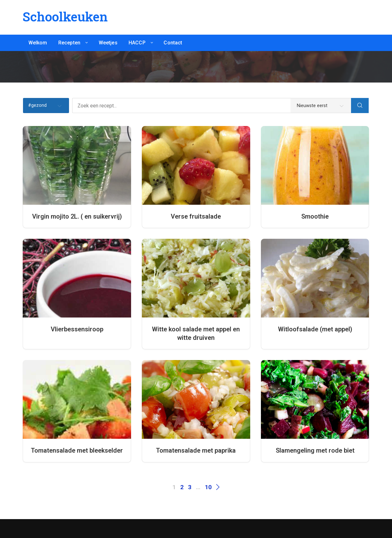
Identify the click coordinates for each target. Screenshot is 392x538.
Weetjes (108, 43)
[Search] (360, 106)
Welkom (38, 43)
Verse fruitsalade (196, 216)
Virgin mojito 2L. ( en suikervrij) (77, 216)
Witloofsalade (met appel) (315, 329)
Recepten (69, 43)
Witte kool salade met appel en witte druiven (196, 333)
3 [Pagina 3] (190, 487)
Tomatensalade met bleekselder (77, 450)
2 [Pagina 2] (182, 487)
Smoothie (315, 216)
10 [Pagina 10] (208, 487)
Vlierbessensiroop (77, 329)
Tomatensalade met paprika (196, 450)
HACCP (137, 43)
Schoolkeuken (65, 17)
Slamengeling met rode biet (315, 450)
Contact (173, 43)
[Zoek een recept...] (212, 106)
